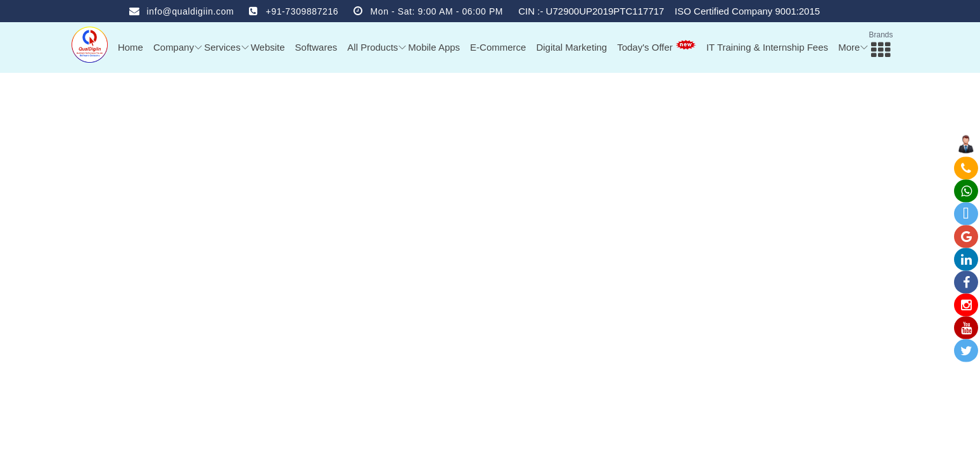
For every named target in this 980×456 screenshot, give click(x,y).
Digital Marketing (571, 47)
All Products (372, 47)
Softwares (316, 47)
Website (268, 47)
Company (174, 47)
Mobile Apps (434, 47)
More (849, 47)
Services (222, 47)
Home (130, 47)
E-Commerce (498, 47)
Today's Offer (657, 47)
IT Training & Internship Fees (767, 47)
